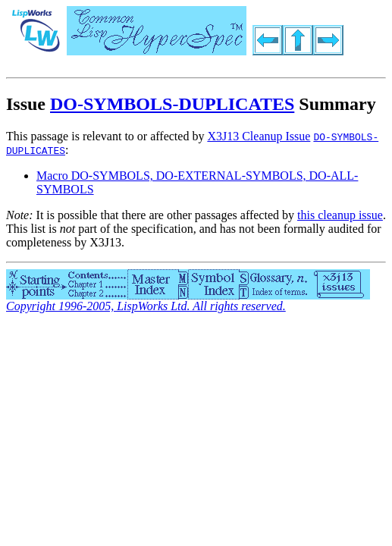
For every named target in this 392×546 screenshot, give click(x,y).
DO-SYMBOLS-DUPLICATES (172, 104)
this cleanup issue (340, 215)
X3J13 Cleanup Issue (259, 136)
